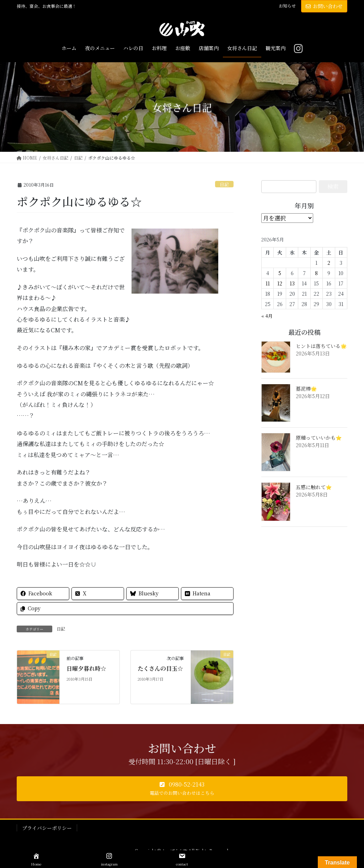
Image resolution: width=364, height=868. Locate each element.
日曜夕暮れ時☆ (86, 668)
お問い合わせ (324, 6)
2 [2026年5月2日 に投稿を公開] (329, 263)
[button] (182, 789)
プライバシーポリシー (47, 828)
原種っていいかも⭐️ (319, 438)
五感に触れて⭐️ (314, 487)
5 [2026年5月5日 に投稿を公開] (280, 273)
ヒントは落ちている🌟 (321, 346)
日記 (224, 184)
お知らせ (287, 6)
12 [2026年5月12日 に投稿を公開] (280, 283)
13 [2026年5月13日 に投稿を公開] (292, 283)
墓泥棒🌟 (306, 389)
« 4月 (267, 316)
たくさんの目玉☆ (160, 668)
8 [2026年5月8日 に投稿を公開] (316, 273)
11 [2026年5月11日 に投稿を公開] (268, 283)
